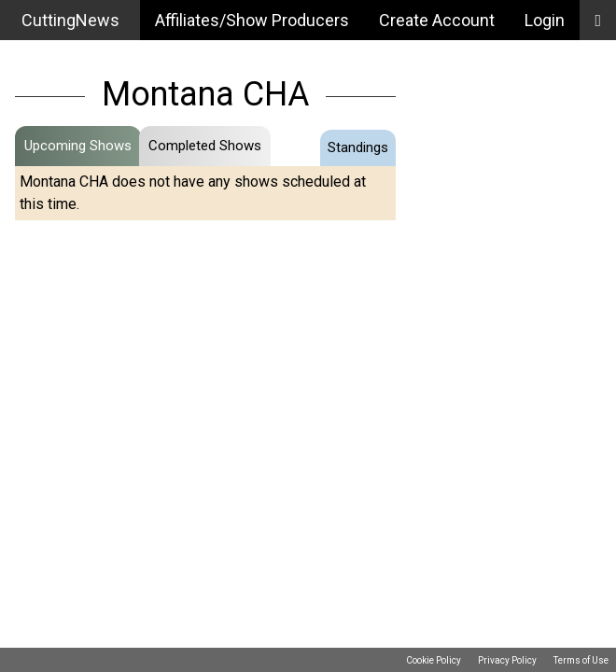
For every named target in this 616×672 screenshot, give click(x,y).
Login (545, 20)
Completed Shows (205, 146)
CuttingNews (70, 20)
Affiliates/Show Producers (252, 20)
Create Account (437, 20)
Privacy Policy (507, 660)
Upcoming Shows (78, 146)
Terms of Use (581, 660)
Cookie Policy (434, 660)
